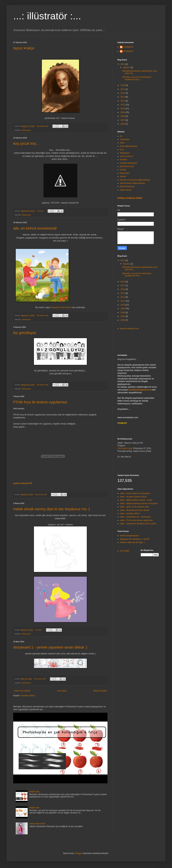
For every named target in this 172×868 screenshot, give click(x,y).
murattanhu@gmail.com (140, 390)
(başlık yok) (34, 792)
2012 (123, 101)
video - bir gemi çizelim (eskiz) (133, 497)
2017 (123, 89)
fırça (122, 150)
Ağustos (127, 67)
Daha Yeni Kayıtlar (22, 691)
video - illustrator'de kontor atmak (134, 510)
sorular (123, 170)
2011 (123, 105)
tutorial (123, 176)
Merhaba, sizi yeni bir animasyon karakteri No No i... (137, 78)
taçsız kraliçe (24, 48)
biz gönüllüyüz (25, 333)
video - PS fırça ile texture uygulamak (136, 520)
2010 (123, 109)
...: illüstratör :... (47, 16)
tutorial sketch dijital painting (132, 183)
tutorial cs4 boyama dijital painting (135, 180)
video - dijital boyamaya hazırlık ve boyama (139, 503)
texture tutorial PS (23, 483)
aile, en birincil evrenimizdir (35, 228)
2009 (123, 112)
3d (121, 136)
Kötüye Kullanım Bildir (130, 198)
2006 (123, 124)
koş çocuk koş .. (26, 143)
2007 (123, 120)
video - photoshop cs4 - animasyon (135, 517)
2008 (123, 116)
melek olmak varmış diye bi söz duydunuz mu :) (52, 509)
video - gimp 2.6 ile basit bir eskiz (135, 507)
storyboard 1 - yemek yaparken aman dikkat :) (50, 647)
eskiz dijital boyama (129, 146)
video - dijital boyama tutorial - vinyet (136, 500)
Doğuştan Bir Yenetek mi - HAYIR (135, 539)
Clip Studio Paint (125, 448)
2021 (123, 64)
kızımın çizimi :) (127, 156)
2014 (123, 93)
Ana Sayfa (62, 691)
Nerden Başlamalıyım (129, 536)
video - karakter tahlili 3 (130, 514)
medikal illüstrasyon (129, 163)
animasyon (125, 139)
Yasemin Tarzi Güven (61, 307)
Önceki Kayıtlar (100, 691)
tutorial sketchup (127, 186)
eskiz (122, 143)
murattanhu (128, 47)
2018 (123, 85)
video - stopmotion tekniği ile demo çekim (138, 524)
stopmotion (125, 173)
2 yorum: (40, 211)
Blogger (79, 853)
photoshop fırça (127, 166)
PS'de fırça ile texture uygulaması (40, 402)
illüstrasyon (26, 130)
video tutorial (126, 190)
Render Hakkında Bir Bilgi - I (132, 542)
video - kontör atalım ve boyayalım (135, 493)
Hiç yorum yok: (43, 126)
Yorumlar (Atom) (28, 696)
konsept (123, 160)
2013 (123, 97)
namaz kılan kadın (37, 824)
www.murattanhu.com (129, 329)
